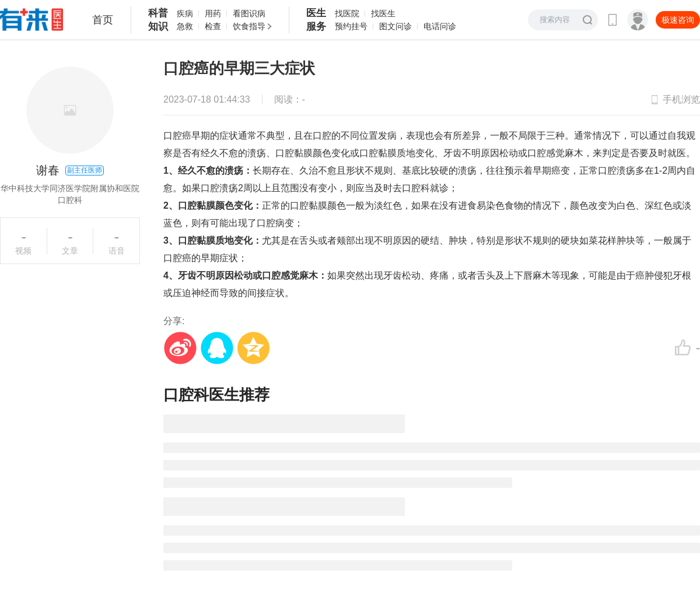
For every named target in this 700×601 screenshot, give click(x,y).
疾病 (185, 13)
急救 (185, 26)
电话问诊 (440, 26)
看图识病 (249, 13)
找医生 (383, 13)
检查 (213, 26)
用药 (213, 13)
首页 (103, 20)
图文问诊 (395, 26)
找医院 (347, 13)
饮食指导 (249, 26)
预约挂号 (351, 26)
